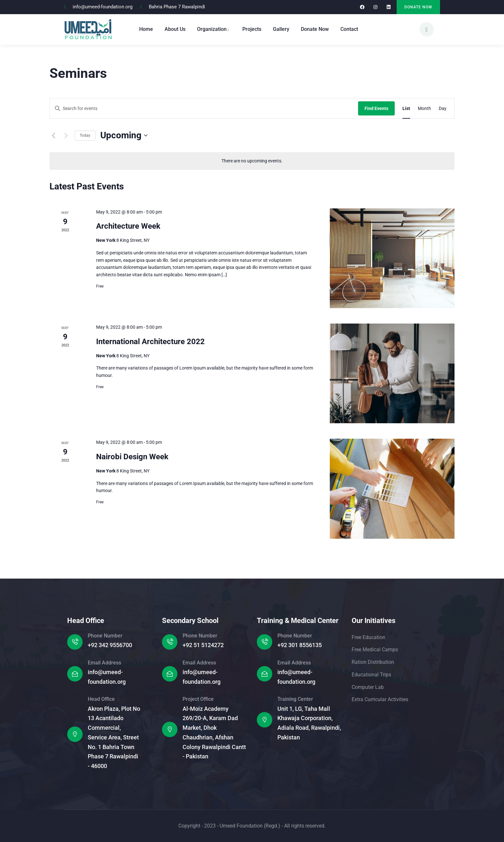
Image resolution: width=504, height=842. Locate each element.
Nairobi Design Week (132, 457)
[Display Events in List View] (406, 109)
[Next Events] (66, 135)
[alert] (252, 161)
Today (85, 135)
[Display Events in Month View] (424, 109)
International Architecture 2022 (150, 342)
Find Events (376, 108)
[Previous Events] (53, 135)
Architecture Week (128, 226)
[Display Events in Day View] (443, 109)
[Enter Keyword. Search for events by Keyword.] (204, 109)
